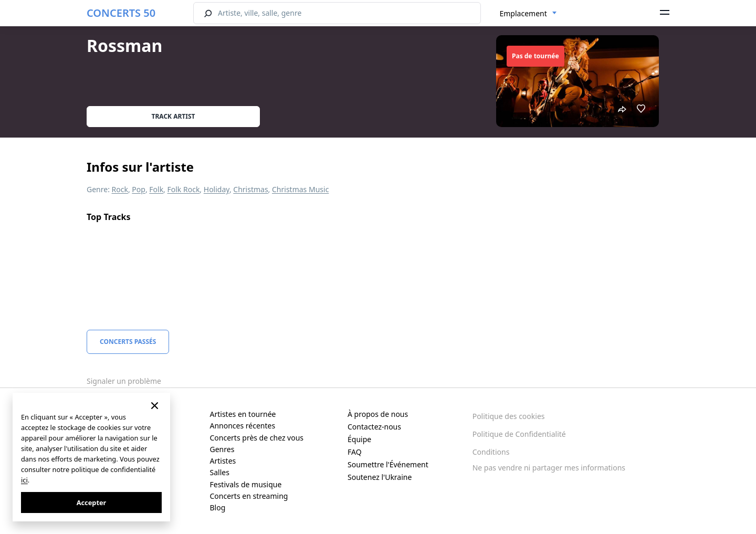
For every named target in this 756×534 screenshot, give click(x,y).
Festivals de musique (246, 484)
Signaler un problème (124, 381)
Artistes (223, 461)
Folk (156, 189)
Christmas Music (300, 189)
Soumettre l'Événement (388, 464)
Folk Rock (184, 189)
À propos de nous (378, 414)
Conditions (491, 452)
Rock (120, 189)
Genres (222, 449)
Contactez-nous (374, 427)
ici (24, 480)
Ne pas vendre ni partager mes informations (549, 468)
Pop (139, 189)
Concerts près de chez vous (257, 438)
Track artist (174, 116)
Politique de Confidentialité (519, 434)
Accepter (92, 502)
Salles (220, 472)
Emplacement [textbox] (523, 13)
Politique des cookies (509, 416)
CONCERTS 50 (121, 13)
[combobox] (528, 14)
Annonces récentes (243, 426)
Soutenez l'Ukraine (380, 477)
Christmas (250, 189)
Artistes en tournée (243, 414)
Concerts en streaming (249, 496)
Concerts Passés (128, 342)
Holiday (217, 189)
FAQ (355, 452)
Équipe (359, 439)
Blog (218, 507)
